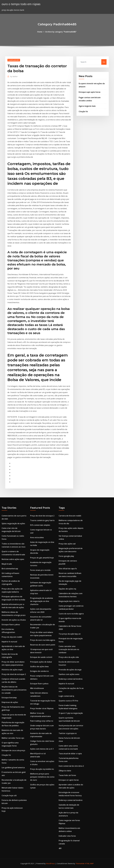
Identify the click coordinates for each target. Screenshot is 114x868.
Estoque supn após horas (90, 92)
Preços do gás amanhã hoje (42, 558)
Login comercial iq (66, 696)
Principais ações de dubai (41, 662)
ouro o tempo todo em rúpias (21, 4)
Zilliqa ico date (65, 771)
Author (14, 76)
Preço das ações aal (67, 544)
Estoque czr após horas (69, 780)
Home (40, 32)
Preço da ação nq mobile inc (42, 769)
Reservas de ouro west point (43, 645)
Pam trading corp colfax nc (42, 721)
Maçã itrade (7, 564)
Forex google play (66, 556)
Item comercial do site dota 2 (71, 766)
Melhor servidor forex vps (13, 738)
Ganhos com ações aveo (69, 674)
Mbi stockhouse (37, 688)
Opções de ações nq (67, 589)
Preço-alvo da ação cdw (69, 657)
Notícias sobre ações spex (13, 559)
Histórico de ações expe (12, 670)
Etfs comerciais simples (40, 525)
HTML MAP (89, 863)
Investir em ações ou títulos (14, 620)
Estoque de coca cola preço (13, 750)
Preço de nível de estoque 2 (14, 674)
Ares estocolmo (37, 537)
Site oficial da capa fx (68, 569)
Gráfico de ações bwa (39, 666)
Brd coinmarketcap (10, 569)
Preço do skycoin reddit (12, 637)
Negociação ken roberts (69, 601)
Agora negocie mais (87, 106)
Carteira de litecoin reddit (70, 516)
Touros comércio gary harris (42, 520)
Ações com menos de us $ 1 (42, 749)
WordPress (50, 863)
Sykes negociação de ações (13, 523)
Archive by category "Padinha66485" (61, 32)
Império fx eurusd (9, 642)
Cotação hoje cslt (9, 796)
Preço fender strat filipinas (42, 708)
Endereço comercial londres (71, 679)
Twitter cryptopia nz (68, 733)
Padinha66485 (14, 60)
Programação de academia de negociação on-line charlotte (42, 601)
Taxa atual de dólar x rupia (70, 754)
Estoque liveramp (9, 698)
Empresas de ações (10, 702)
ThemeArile (80, 863)
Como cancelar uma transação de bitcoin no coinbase (69, 649)
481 (60, 848)
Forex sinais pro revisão (40, 570)
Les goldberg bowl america (13, 768)
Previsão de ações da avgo (70, 670)
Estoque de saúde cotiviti (41, 657)
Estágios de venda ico (39, 671)
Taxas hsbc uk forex (67, 775)
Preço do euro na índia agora (43, 640)
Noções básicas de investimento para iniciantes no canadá (14, 690)
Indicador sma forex (67, 836)
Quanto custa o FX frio (68, 701)
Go (104, 62)
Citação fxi (83, 111)
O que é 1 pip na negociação (71, 713)
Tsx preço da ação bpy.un (70, 634)
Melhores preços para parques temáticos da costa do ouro (42, 777)
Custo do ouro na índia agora (71, 614)
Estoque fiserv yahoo (11, 625)
